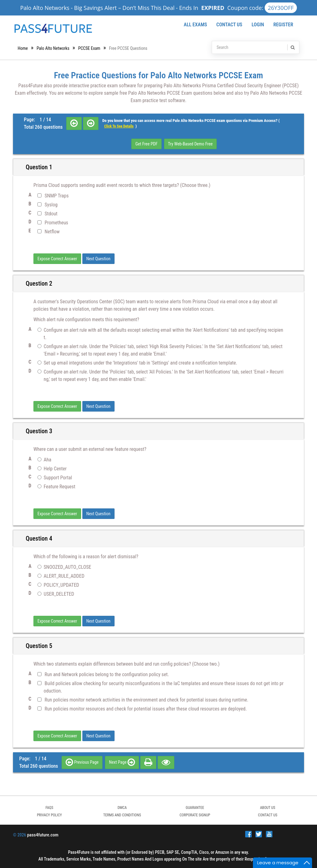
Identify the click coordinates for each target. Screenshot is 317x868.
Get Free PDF (146, 144)
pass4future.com (43, 835)
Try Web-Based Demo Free (190, 144)
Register (283, 25)
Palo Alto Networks (53, 48)
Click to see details (119, 126)
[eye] (166, 762)
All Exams (195, 25)
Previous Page (82, 762)
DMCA (122, 808)
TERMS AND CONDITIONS (122, 815)
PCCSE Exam (89, 48)
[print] (148, 762)
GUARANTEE (195, 808)
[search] (292, 47)
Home (23, 48)
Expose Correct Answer (57, 259)
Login (258, 25)
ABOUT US (268, 808)
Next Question (98, 259)
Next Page (122, 762)
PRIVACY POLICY (49, 815)
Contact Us (229, 25)
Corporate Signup (195, 815)
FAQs (49, 808)
